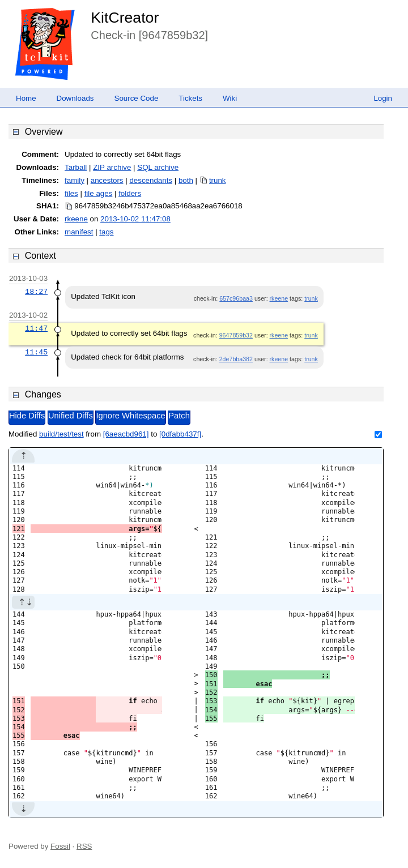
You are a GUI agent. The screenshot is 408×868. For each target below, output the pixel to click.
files (71, 193)
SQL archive (158, 167)
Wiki (230, 98)
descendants (151, 180)
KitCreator (125, 18)
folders (130, 193)
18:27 (36, 292)
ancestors (107, 180)
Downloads (75, 98)
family (75, 180)
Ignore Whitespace (130, 416)
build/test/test (61, 434)
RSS (84, 846)
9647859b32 (236, 335)
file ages (99, 193)
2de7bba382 (236, 359)
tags (106, 232)
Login (383, 98)
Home (26, 98)
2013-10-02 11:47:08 (135, 219)
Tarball (76, 167)
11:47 (36, 328)
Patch (179, 416)
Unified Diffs (71, 416)
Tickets (190, 98)
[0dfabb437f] (180, 434)
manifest (79, 232)
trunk (218, 180)
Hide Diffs (27, 416)
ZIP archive (112, 167)
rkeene (76, 219)
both (186, 180)
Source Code (137, 98)
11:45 (36, 352)
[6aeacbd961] (126, 434)
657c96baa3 (236, 298)
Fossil (60, 846)
